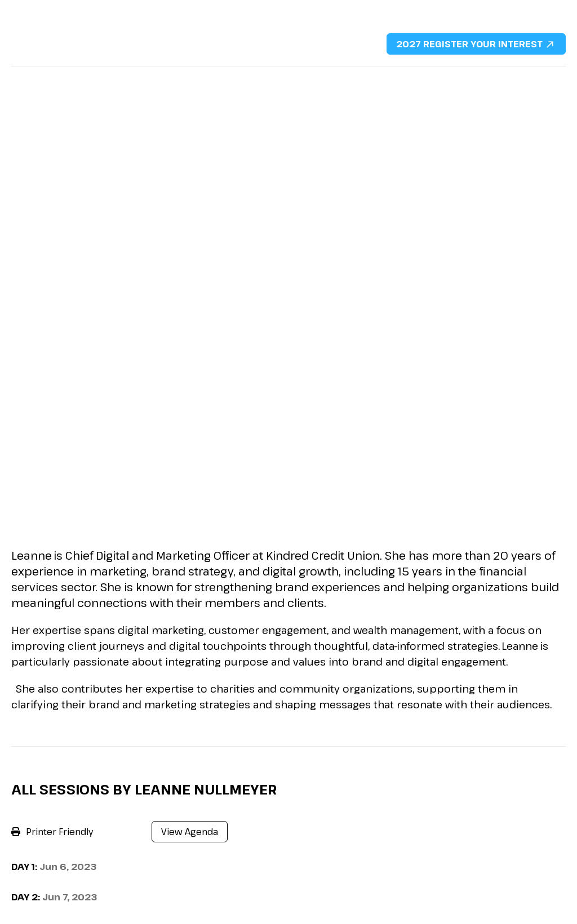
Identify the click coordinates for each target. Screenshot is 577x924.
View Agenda (190, 832)
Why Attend (36, 78)
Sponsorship (265, 78)
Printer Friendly (52, 832)
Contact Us (483, 78)
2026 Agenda (191, 78)
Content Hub (416, 78)
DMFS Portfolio (341, 78)
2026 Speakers (111, 78)
